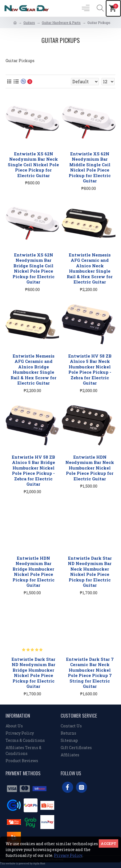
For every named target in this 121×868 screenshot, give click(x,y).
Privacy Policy (68, 855)
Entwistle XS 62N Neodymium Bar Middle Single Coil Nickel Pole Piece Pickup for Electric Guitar (90, 168)
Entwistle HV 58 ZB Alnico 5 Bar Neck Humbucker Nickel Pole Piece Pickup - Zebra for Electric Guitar (90, 370)
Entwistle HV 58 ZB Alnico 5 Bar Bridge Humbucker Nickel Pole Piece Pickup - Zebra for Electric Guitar (33, 471)
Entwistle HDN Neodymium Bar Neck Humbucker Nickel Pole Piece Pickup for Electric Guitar (90, 468)
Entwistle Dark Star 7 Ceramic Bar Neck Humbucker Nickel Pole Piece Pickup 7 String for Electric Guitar (90, 673)
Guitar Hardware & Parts (61, 23)
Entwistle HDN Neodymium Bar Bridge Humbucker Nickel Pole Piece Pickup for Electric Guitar (34, 572)
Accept (108, 843)
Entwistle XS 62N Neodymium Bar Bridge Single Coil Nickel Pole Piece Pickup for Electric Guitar (34, 269)
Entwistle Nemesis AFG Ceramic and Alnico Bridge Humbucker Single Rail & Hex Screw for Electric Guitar (34, 370)
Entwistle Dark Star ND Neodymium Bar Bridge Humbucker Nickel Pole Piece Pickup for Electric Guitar (33, 673)
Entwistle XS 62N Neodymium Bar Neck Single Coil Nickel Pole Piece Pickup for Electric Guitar (33, 165)
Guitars (29, 23)
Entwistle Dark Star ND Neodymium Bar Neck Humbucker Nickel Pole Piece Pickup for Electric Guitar (90, 572)
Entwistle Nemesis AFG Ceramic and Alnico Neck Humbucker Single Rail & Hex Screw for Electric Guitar (90, 269)
